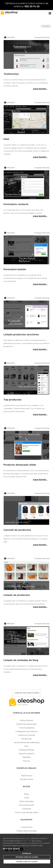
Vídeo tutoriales (26, 801)
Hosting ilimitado (26, 750)
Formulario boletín (15, 269)
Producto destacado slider (20, 465)
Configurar (27, 853)
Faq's (27, 798)
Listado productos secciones (21, 335)
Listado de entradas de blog (21, 660)
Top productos (13, 400)
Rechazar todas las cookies (27, 857)
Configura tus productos (26, 731)
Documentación (26, 805)
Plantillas (27, 757)
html (6, 139)
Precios (26, 761)
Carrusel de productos (17, 530)
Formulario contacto (16, 204)
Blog (26, 794)
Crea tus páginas (27, 728)
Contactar (27, 809)
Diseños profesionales (26, 724)
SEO (26, 746)
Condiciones (27, 827)
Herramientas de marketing (27, 742)
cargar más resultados (27, 693)
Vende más (26, 739)
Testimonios (11, 74)
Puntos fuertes (27, 720)
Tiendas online (26, 779)
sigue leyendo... (40, 89)
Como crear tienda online (26, 812)
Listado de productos (17, 595)
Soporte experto (26, 753)
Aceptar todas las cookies (27, 862)
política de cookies (11, 848)
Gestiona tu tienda (26, 735)
